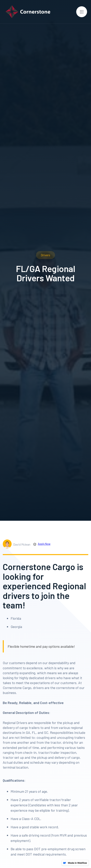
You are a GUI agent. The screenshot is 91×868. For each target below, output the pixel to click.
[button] (82, 12)
